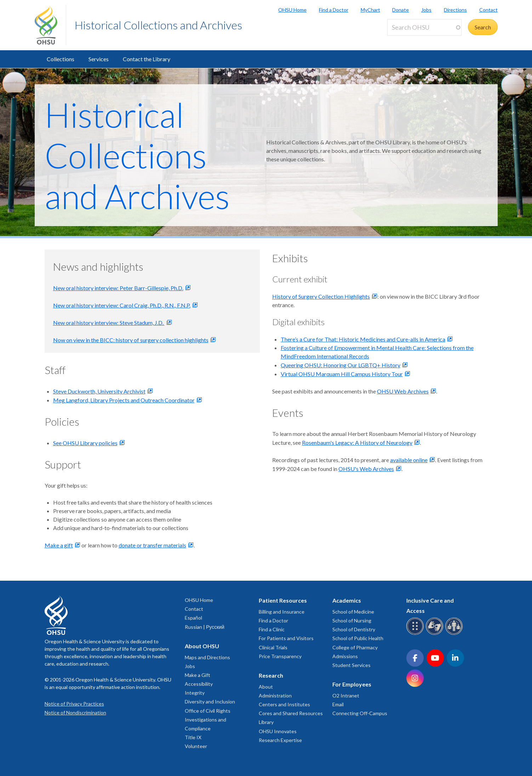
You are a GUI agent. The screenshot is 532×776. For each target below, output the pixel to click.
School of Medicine (353, 612)
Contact (488, 10)
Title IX (193, 737)
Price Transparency (280, 656)
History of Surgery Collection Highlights (321, 296)
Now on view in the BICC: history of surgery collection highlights (131, 340)
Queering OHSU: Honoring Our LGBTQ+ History (341, 365)
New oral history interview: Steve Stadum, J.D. (109, 323)
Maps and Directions (207, 657)
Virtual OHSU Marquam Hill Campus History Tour (342, 374)
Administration (275, 695)
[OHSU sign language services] (436, 634)
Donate (401, 10)
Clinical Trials (273, 647)
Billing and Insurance (282, 612)
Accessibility (199, 684)
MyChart (370, 10)
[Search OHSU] (424, 27)
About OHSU (202, 646)
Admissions (345, 656)
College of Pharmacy (355, 647)
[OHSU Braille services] (416, 634)
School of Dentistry (354, 629)
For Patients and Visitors (286, 638)
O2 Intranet (346, 695)
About (266, 687)
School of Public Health (358, 638)
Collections (61, 59)
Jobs (426, 10)
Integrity (195, 693)
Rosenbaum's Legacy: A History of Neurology (357, 442)
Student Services (351, 665)
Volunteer (196, 746)
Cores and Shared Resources (291, 713)
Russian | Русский (205, 627)
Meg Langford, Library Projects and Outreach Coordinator (124, 400)
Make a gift (59, 545)
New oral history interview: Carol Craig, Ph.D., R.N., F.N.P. (122, 305)
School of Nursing (352, 620)
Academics (347, 600)
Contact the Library (147, 59)
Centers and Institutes (284, 704)
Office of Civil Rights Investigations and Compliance (208, 720)
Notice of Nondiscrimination (75, 712)
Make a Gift (198, 675)
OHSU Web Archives (403, 391)
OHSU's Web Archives (366, 469)
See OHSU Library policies (85, 443)
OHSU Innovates (278, 731)
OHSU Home (292, 10)
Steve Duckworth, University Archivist (99, 391)
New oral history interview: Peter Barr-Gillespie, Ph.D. (118, 288)
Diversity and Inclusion (210, 702)
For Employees (352, 684)
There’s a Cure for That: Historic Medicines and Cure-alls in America (363, 339)
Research (271, 675)
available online (409, 460)
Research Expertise (280, 740)
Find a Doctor (334, 10)
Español (193, 618)
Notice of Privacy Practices (74, 704)
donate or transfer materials (152, 545)
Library (266, 722)
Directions (455, 10)
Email (338, 704)
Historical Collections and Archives (158, 25)
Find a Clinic (272, 629)
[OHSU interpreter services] (455, 634)
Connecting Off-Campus (360, 713)
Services (99, 59)
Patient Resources (283, 600)
